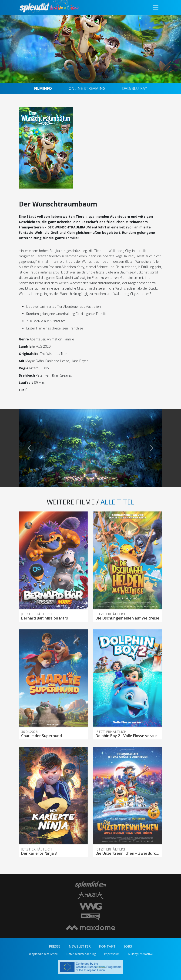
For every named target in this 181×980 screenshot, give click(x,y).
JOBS (128, 946)
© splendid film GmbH (43, 954)
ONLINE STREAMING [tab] (87, 88)
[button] (30, 448)
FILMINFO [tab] (43, 88)
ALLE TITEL (117, 502)
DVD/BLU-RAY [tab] (135, 88)
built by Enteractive (140, 954)
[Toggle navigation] (156, 7)
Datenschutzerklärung (81, 954)
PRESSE (55, 946)
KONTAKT (107, 946)
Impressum (112, 954)
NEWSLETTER (80, 946)
